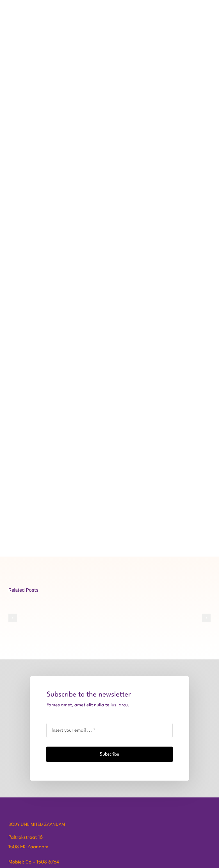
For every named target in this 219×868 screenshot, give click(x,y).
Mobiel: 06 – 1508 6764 (34, 862)
